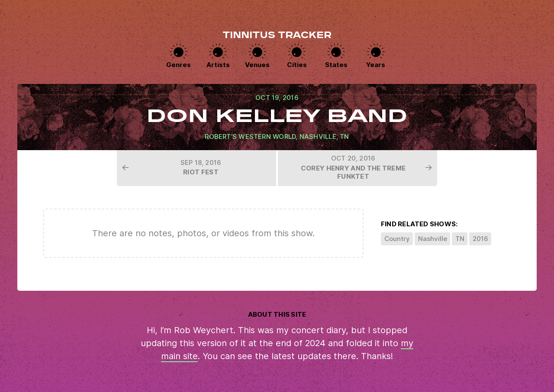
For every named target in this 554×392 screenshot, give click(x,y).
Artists (218, 65)
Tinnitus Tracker (277, 36)
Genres (179, 65)
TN (344, 137)
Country (397, 239)
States (336, 65)
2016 (480, 239)
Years (376, 65)
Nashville (318, 137)
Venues (257, 65)
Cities (297, 65)
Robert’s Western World (250, 137)
